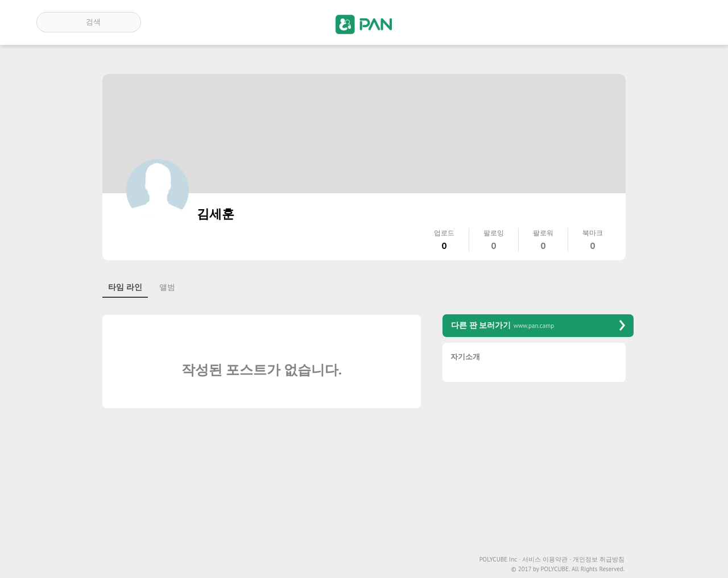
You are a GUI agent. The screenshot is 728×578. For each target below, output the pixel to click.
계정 (676, 22)
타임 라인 (125, 287)
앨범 (167, 287)
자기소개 (465, 357)
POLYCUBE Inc (500, 560)
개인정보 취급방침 (599, 560)
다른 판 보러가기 (538, 325)
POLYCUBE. (555, 569)
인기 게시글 (643, 22)
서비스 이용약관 (547, 560)
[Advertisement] (538, 470)
